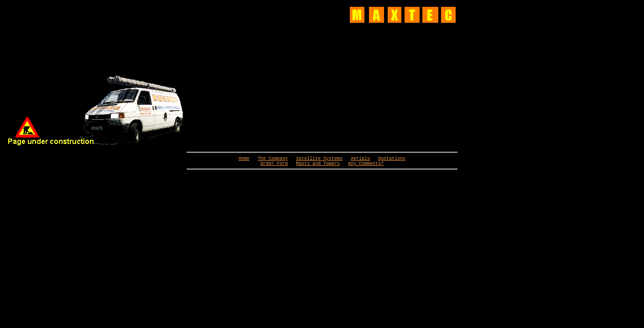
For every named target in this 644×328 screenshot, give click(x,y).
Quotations (392, 159)
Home (244, 159)
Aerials (360, 159)
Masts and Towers (318, 166)
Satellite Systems (319, 159)
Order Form (274, 166)
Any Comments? (366, 166)
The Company (273, 159)
